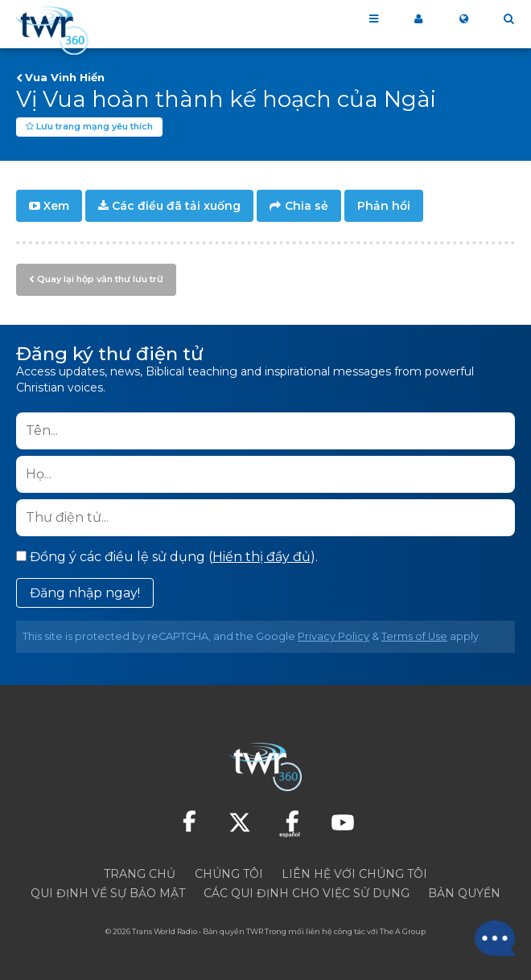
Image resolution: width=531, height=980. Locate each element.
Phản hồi (384, 206)
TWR (255, 931)
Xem (56, 206)
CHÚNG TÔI (229, 874)
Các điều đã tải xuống (176, 206)
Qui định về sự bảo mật (108, 893)
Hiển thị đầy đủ (261, 557)
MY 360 (418, 19)
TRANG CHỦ (140, 874)
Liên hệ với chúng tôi (354, 874)
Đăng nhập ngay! (85, 593)
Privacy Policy (333, 636)
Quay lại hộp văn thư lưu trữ (100, 279)
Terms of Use (414, 636)
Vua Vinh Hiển (65, 77)
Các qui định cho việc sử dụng (307, 893)
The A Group (403, 931)
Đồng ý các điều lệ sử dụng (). (167, 557)
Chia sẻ (307, 206)
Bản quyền (464, 893)
